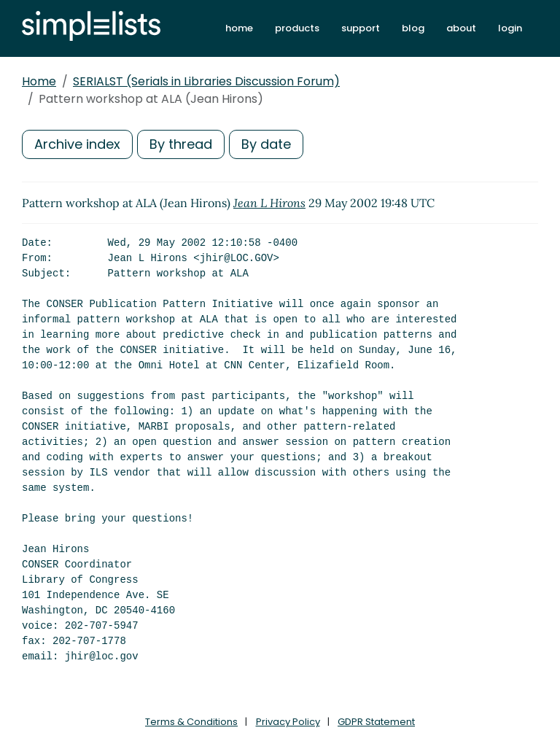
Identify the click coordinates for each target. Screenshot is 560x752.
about (461, 28)
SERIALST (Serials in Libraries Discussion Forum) (206, 81)
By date (266, 144)
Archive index (77, 144)
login (510, 28)
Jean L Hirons (269, 203)
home (239, 28)
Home (39, 81)
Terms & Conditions (191, 722)
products (297, 28)
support (361, 28)
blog (413, 28)
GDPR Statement (376, 722)
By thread (181, 144)
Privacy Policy (288, 722)
